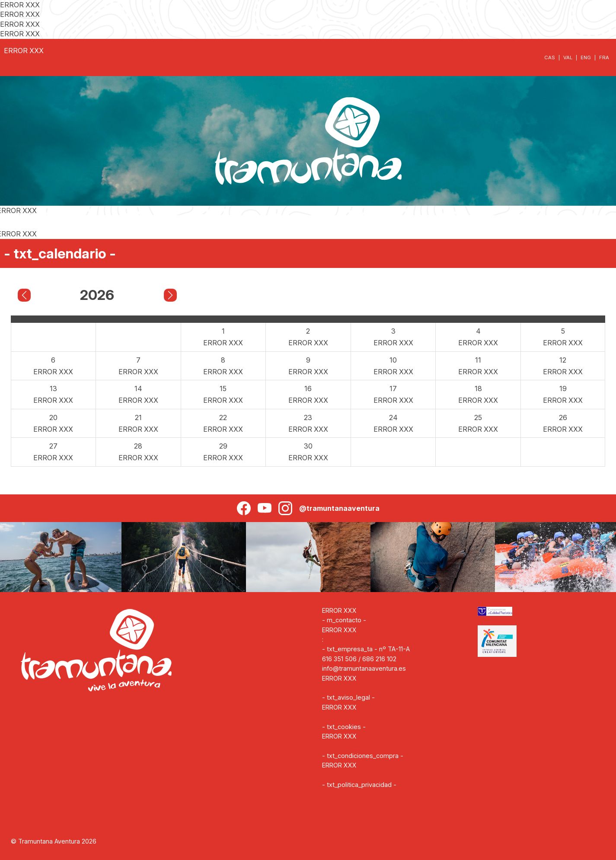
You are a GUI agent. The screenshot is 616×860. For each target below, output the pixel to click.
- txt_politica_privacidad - (359, 785)
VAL (568, 57)
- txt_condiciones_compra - (363, 756)
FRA (604, 57)
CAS (550, 57)
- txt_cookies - (344, 727)
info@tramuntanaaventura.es (364, 668)
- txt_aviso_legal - (348, 697)
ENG (586, 57)
